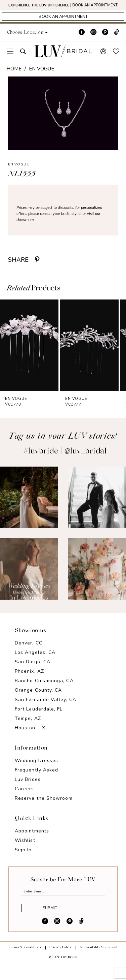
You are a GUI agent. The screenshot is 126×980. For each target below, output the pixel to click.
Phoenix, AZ (29, 681)
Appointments (32, 840)
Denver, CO (29, 652)
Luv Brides (28, 789)
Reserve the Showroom (44, 808)
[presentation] (29, 355)
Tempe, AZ (28, 728)
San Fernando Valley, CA (46, 709)
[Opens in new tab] (29, 507)
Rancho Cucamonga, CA (44, 690)
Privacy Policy (60, 964)
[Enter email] (63, 902)
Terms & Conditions (25, 964)
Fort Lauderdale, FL (39, 718)
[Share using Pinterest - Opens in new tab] (37, 270)
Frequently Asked (36, 779)
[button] (35, 42)
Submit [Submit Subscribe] (58, 923)
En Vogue (41, 78)
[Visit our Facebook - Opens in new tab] (82, 42)
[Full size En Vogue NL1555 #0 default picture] (63, 123)
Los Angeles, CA (35, 662)
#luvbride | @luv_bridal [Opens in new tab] (65, 461)
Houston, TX (30, 737)
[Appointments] (63, 25)
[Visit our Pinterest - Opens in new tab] (105, 42)
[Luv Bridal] (63, 61)
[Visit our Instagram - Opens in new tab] (93, 42)
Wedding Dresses (36, 770)
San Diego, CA (33, 671)
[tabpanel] (63, 123)
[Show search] (23, 61)
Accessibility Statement (99, 964)
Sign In (23, 859)
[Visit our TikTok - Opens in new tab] (116, 42)
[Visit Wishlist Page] (116, 61)
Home (14, 78)
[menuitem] (10, 61)
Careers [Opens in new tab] (25, 798)
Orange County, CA (38, 700)
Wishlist (25, 850)
